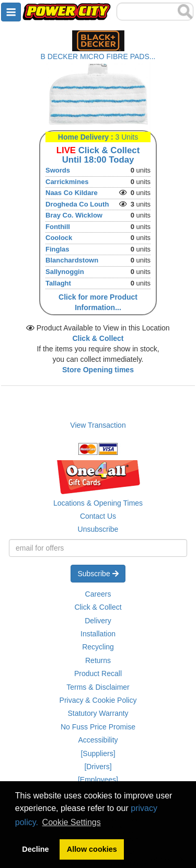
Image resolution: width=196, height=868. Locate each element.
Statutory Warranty (98, 713)
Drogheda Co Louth (77, 204)
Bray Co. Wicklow (74, 215)
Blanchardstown (72, 260)
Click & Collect (98, 607)
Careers (98, 594)
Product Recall (98, 673)
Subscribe (98, 574)
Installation (98, 634)
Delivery (98, 621)
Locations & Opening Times (98, 503)
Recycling (98, 647)
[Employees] (98, 780)
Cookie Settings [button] (72, 822)
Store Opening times (98, 370)
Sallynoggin (65, 272)
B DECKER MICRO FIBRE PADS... (98, 56)
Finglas (57, 249)
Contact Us (98, 516)
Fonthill (58, 227)
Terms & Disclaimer (98, 687)
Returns (98, 660)
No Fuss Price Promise (98, 727)
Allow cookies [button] (92, 849)
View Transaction (98, 425)
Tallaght (58, 283)
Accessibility (98, 740)
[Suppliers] (98, 753)
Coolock (59, 238)
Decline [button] (35, 849)
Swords (58, 170)
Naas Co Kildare (72, 193)
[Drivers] (98, 767)
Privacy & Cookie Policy (98, 700)
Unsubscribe (98, 529)
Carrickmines (67, 182)
